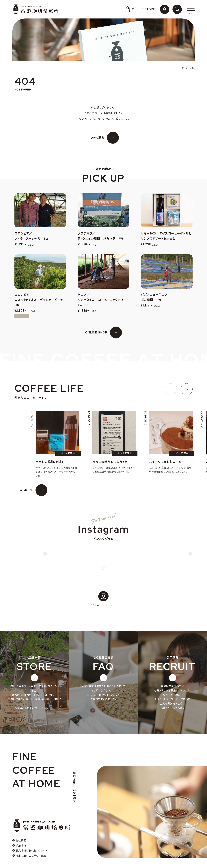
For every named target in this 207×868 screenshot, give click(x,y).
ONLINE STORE (140, 9)
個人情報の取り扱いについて (32, 843)
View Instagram (103, 599)
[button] (171, 389)
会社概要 (21, 832)
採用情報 (21, 838)
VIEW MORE (24, 490)
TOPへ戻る (96, 138)
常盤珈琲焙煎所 (35, 9)
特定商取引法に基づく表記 (31, 848)
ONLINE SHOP (96, 332)
